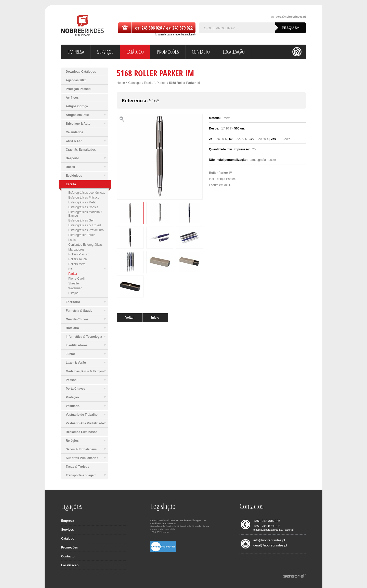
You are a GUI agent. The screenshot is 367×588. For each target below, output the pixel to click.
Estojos (73, 293)
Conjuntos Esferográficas (85, 245)
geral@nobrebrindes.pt (288, 17)
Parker (73, 274)
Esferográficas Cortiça (83, 207)
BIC (87, 269)
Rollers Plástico (79, 254)
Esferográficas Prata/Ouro (86, 230)
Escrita (149, 83)
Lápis (72, 240)
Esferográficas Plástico (84, 198)
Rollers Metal (77, 264)
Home (121, 83)
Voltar (129, 318)
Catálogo (134, 83)
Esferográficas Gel (81, 220)
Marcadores (76, 250)
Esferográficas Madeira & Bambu (86, 214)
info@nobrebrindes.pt (269, 540)
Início (155, 318)
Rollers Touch (77, 259)
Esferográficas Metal (82, 202)
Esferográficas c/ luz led (84, 225)
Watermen (75, 288)
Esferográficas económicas (87, 193)
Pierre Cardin (77, 279)
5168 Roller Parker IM (184, 83)
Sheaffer (74, 283)
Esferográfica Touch (82, 235)
